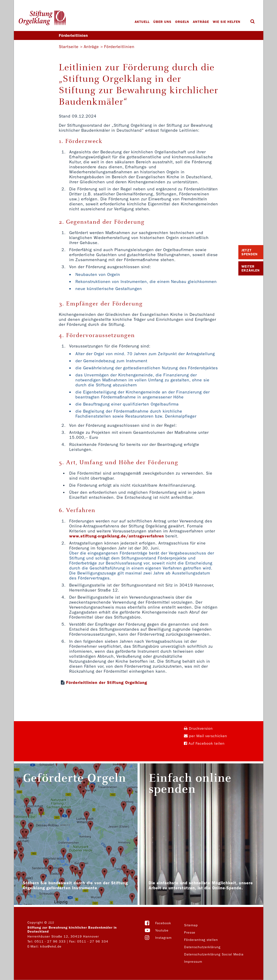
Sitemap (191, 925)
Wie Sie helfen (227, 22)
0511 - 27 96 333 (50, 942)
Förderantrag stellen (201, 940)
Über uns (163, 22)
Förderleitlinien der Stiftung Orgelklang (107, 683)
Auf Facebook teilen (204, 744)
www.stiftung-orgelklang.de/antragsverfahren (117, 536)
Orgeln (182, 22)
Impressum (193, 962)
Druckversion (198, 729)
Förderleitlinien (119, 47)
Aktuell (142, 22)
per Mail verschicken (206, 736)
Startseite (69, 47)
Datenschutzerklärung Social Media (214, 955)
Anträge (201, 22)
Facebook (163, 923)
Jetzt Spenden (250, 252)
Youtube (162, 931)
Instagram (163, 938)
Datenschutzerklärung (202, 947)
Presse (190, 933)
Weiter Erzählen (251, 268)
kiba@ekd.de (51, 947)
